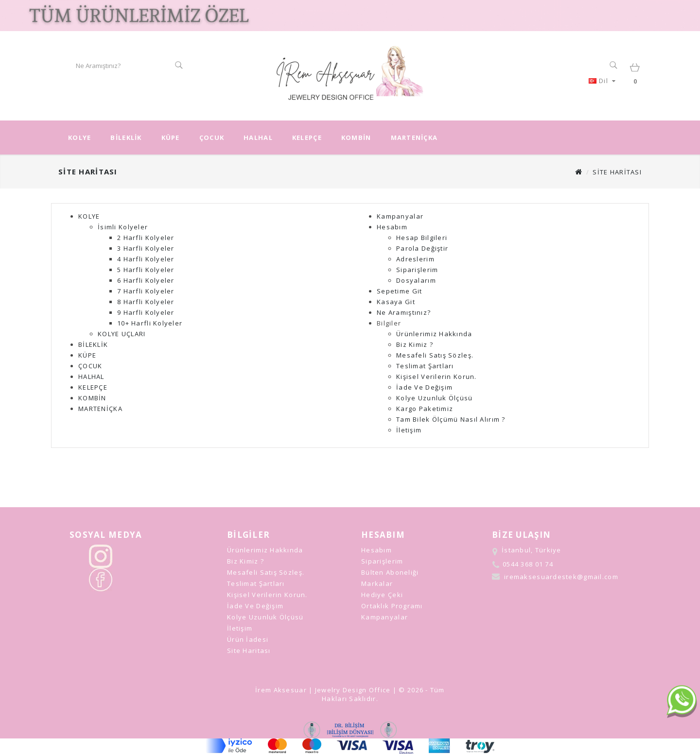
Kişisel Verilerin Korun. (437, 377)
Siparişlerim (417, 270)
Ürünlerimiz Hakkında (434, 334)
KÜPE (171, 137)
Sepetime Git (399, 291)
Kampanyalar (400, 216)
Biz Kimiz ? (415, 344)
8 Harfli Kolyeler (146, 302)
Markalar (377, 583)
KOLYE (79, 137)
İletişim (409, 430)
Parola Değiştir (422, 248)
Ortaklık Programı (392, 606)
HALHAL (258, 137)
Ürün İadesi (248, 639)
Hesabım (392, 227)
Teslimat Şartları (425, 366)
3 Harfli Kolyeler (146, 248)
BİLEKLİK (126, 137)
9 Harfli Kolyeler (146, 312)
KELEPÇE (307, 137)
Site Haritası (617, 172)
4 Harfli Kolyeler (146, 259)
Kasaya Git (396, 302)
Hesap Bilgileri (422, 238)
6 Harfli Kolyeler (146, 280)
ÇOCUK (212, 137)
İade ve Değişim (424, 387)
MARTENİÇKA (414, 137)
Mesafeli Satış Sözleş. (435, 355)
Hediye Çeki (382, 595)
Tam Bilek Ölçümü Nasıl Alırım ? (451, 419)
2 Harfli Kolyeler (146, 238)
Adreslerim (415, 259)
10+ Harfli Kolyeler (150, 323)
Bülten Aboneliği (390, 572)
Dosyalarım (416, 280)
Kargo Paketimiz (425, 409)
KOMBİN (356, 137)
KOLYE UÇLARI (122, 334)
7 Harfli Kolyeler (146, 291)
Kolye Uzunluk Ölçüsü (435, 398)
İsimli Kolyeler (123, 227)
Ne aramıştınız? (404, 312)
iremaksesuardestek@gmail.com (561, 577)
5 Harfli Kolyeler (146, 270)
